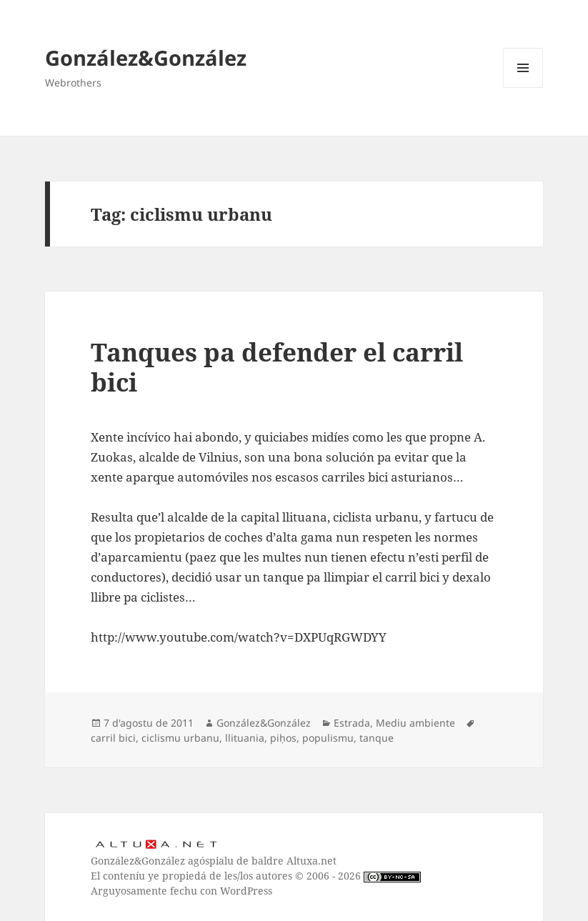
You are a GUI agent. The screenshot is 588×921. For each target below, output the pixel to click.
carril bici (113, 738)
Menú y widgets (523, 88)
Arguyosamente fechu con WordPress (181, 891)
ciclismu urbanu (180, 738)
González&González (146, 58)
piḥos (283, 738)
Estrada (352, 723)
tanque (377, 738)
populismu (328, 738)
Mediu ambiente (415, 723)
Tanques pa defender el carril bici (277, 367)
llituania (245, 738)
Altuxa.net (312, 861)
